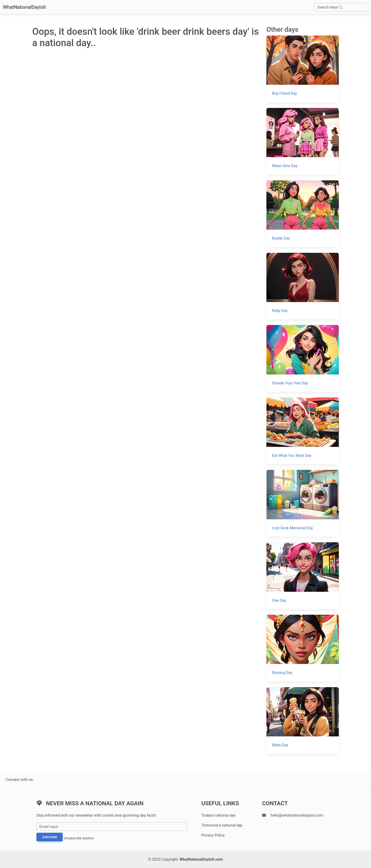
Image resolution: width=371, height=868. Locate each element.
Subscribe (50, 837)
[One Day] (303, 576)
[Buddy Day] (303, 214)
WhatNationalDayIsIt (24, 7)
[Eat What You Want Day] (303, 431)
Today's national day (218, 815)
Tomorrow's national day (222, 825)
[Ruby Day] (303, 286)
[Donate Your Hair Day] (303, 358)
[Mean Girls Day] (303, 141)
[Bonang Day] (303, 648)
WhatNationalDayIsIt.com (201, 859)
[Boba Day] (303, 721)
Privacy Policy (213, 835)
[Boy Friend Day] (303, 69)
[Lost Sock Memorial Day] (303, 503)
